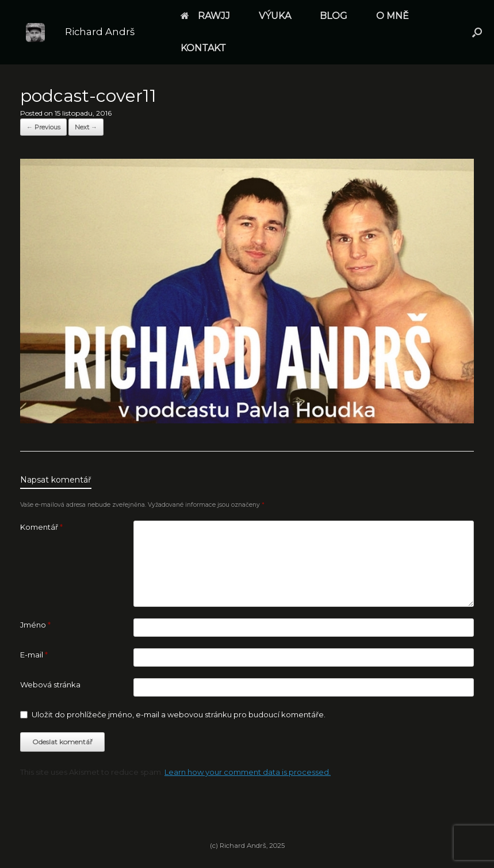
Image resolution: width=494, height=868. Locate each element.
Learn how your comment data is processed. (248, 772)
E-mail (34, 655)
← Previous (43, 127)
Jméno (35, 625)
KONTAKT (203, 48)
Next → (86, 127)
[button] (477, 32)
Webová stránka (50, 685)
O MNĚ (392, 16)
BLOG (334, 16)
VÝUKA (275, 16)
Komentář (41, 527)
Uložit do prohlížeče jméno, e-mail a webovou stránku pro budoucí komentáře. (179, 714)
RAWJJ (205, 16)
